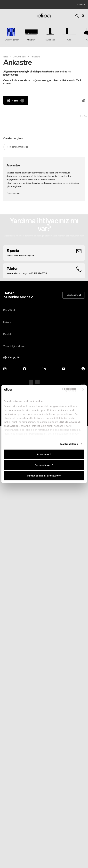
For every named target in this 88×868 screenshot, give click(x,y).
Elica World (10, 310)
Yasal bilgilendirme (14, 346)
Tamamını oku (13, 193)
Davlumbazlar (19, 57)
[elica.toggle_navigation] (5, 16)
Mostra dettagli (69, 444)
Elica (6, 57)
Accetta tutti (44, 454)
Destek (7, 334)
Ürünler (8, 322)
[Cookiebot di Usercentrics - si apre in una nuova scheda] (62, 390)
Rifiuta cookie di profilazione (44, 476)
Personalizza (44, 465)
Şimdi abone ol (74, 295)
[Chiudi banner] (83, 390)
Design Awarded (17, 147)
